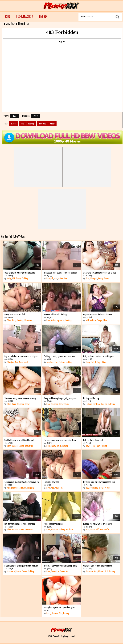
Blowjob (50, 279)
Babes (21, 446)
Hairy (9, 279)
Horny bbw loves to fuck (15, 315)
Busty (49, 613)
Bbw (88, 279)
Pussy (18, 279)
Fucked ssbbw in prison (54, 524)
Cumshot (94, 488)
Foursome (29, 530)
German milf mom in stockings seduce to (22, 482)
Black (19, 572)
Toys (99, 362)
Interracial (11, 572)
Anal (66, 279)
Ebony (24, 572)
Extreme (112, 404)
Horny (101, 279)
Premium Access (25, 17)
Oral (106, 572)
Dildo (104, 362)
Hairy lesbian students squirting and (99, 357)
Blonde (15, 446)
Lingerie (31, 488)
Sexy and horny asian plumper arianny (20, 398)
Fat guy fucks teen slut (93, 440)
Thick (59, 446)
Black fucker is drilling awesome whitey (21, 566)
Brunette (55, 572)
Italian (14, 124)
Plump (106, 279)
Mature (93, 320)
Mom (105, 320)
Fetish (94, 362)
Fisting (104, 404)
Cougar (100, 320)
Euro (22, 124)
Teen (93, 446)
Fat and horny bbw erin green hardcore (60, 440)
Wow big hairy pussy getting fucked (20, 273)
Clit (14, 279)
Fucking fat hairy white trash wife (98, 524)
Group (21, 530)
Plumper (94, 279)
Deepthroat (99, 572)
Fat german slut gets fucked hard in (20, 524)
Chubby (62, 362)
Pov (56, 362)
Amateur (50, 362)
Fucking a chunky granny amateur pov (59, 357)
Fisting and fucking (91, 398)
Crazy (52, 124)
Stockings (15, 488)
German (15, 530)
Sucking (112, 572)
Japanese (61, 320)
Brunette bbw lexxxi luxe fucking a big (60, 566)
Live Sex (43, 17)
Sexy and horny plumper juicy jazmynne (60, 398)
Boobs (55, 613)
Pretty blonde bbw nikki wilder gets (20, 440)
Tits (61, 613)
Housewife (104, 530)
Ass (56, 279)
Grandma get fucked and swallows (98, 566)
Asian (61, 279)
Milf (87, 320)
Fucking (31, 124)
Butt (61, 488)
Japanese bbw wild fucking (55, 315)
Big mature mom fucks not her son (98, 315)
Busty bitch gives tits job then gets (59, 608)
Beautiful (29, 446)
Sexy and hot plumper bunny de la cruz (100, 273)
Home (7, 17)
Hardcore (42, 124)
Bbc (67, 572)
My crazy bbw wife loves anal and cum (99, 482)
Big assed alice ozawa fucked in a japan (60, 273)
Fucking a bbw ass (51, 482)
